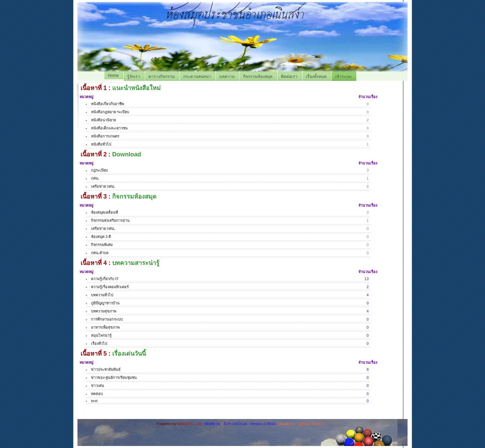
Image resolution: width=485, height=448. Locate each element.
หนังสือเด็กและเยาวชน (109, 128)
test (94, 401)
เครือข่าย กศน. (103, 186)
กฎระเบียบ (99, 170)
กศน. (95, 178)
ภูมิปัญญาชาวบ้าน (105, 303)
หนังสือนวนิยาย (103, 120)
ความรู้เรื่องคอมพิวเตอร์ (110, 287)
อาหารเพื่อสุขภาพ (105, 327)
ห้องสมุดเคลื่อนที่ (104, 212)
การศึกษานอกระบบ (107, 319)
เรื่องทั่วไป (99, 344)
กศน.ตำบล (100, 253)
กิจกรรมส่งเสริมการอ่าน (110, 220)
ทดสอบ (97, 394)
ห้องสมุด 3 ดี (101, 237)
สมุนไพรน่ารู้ (101, 335)
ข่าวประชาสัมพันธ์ (106, 369)
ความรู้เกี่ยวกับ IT (105, 279)
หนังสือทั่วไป (101, 144)
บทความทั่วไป (102, 295)
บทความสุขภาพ (104, 311)
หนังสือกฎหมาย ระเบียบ (110, 112)
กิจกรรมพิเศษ (102, 245)
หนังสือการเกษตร (105, 136)
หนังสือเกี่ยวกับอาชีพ (107, 104)
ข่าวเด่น (98, 386)
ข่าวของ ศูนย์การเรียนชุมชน (114, 378)
